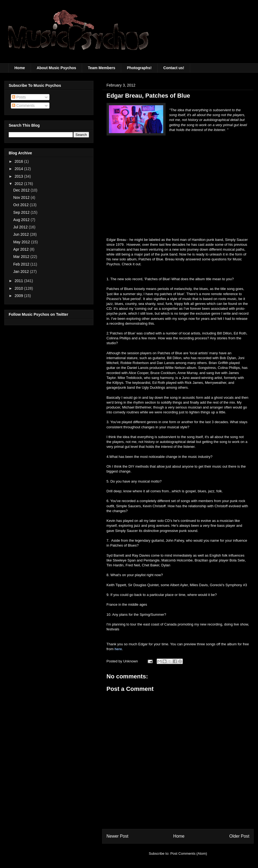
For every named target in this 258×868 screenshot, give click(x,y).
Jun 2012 (22, 234)
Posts (19, 97)
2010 (19, 288)
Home (20, 68)
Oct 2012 (22, 205)
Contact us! (174, 68)
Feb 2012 (22, 264)
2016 (19, 161)
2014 (19, 169)
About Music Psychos (56, 68)
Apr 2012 (22, 249)
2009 (19, 296)
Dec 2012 (22, 190)
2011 (19, 281)
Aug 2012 (22, 220)
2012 (19, 184)
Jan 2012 (22, 272)
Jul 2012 (21, 227)
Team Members (101, 68)
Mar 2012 (22, 257)
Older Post (239, 836)
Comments (23, 106)
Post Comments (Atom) (189, 853)
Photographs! (139, 68)
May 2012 (22, 242)
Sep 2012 (22, 212)
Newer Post (117, 836)
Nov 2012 (22, 197)
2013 (19, 176)
